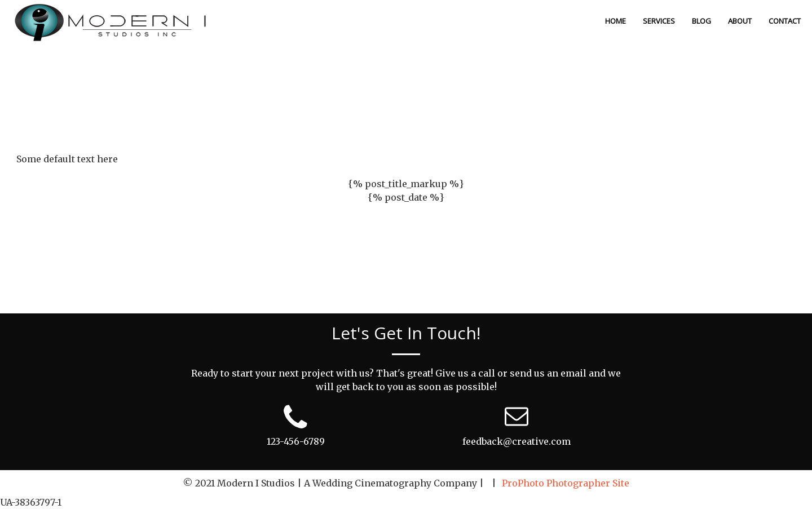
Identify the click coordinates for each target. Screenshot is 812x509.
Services (659, 21)
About (740, 21)
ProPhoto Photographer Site (566, 483)
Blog (701, 21)
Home (615, 21)
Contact (785, 21)
